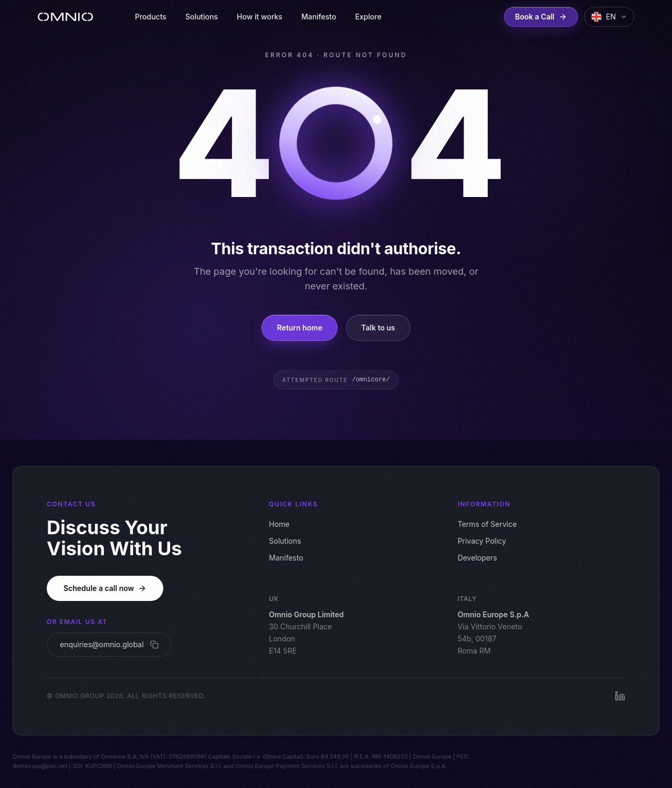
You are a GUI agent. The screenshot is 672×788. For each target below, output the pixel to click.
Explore (368, 17)
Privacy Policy (482, 541)
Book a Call (541, 17)
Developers (477, 558)
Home (279, 524)
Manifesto (319, 17)
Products (151, 17)
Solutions (202, 17)
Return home (300, 328)
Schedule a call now (105, 588)
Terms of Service (487, 524)
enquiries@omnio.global (109, 644)
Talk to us (378, 328)
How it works (260, 17)
